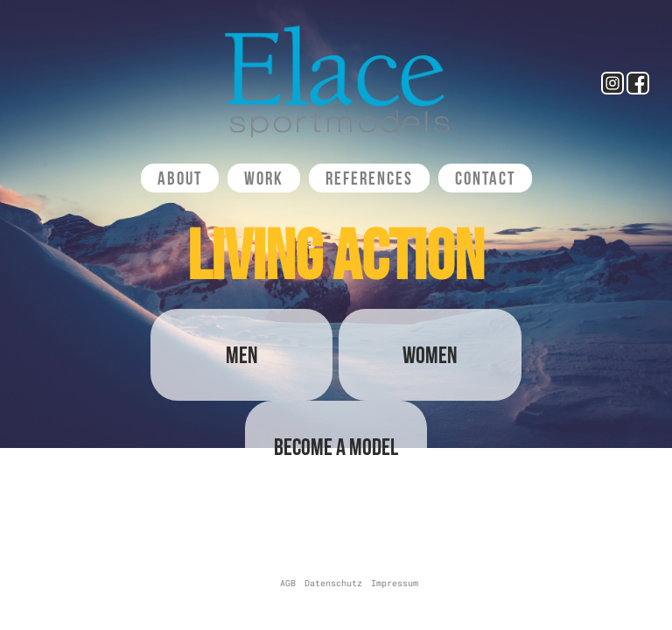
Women (430, 355)
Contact (485, 178)
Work (264, 178)
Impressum (395, 583)
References (369, 178)
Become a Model (336, 447)
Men (242, 355)
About (180, 178)
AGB (288, 583)
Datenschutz (333, 583)
